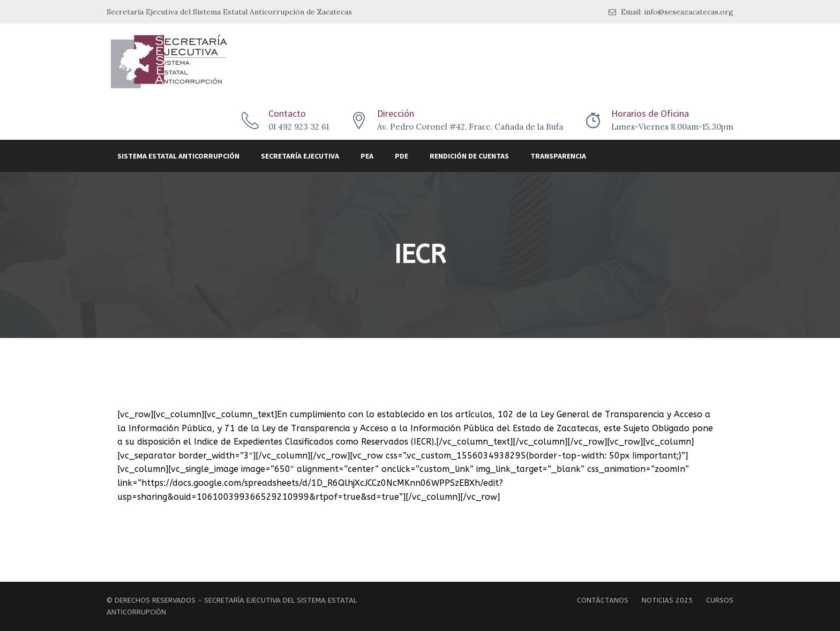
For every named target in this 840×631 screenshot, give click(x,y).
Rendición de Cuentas (469, 156)
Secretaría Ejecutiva (300, 156)
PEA (367, 156)
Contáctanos (603, 600)
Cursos (720, 600)
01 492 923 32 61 (299, 127)
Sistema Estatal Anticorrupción (178, 156)
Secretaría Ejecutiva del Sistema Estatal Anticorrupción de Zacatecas (229, 12)
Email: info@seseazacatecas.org (671, 12)
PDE (402, 156)
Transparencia (558, 156)
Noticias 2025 (667, 600)
